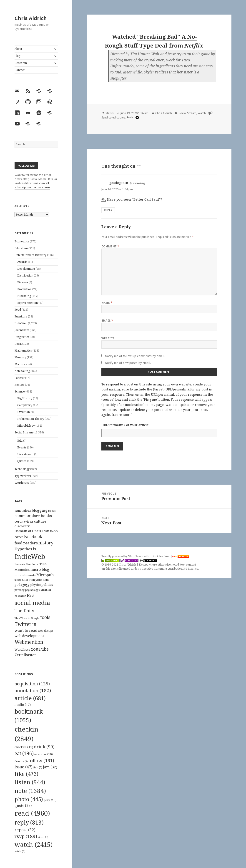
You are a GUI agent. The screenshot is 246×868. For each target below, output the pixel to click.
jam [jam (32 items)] (50, 767)
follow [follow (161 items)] (41, 760)
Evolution (24, 412)
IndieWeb (21, 323)
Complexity (25, 405)
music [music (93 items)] (18, 580)
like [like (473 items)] (26, 774)
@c (104, 199)
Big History (25, 398)
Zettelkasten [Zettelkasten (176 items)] (26, 655)
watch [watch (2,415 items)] (34, 844)
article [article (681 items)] (30, 698)
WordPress (22, 483)
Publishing (24, 296)
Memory (20, 357)
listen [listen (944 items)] (30, 782)
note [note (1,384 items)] (30, 791)
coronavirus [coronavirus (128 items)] (24, 521)
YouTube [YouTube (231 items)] (40, 649)
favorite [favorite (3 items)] (21, 761)
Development (26, 269)
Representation (28, 303)
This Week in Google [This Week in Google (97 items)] (27, 618)
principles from (170, 556)
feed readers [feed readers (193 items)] (26, 543)
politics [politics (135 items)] (47, 585)
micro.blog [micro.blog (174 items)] (40, 569)
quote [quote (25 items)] (23, 805)
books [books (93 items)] (52, 511)
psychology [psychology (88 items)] (32, 590)
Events (22, 447)
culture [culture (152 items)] (40, 521)
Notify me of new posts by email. (128, 363)
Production (24, 289)
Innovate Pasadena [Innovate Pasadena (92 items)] (26, 564)
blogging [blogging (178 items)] (40, 510)
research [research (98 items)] (20, 596)
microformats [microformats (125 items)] (25, 575)
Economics (22, 241)
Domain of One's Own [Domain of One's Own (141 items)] (32, 531)
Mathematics (23, 351)
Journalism (22, 330)
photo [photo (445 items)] (29, 799)
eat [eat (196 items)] (24, 753)
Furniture (21, 316)
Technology (22, 469)
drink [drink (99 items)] (44, 747)
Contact (20, 70)
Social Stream (24, 432)
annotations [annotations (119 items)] (23, 511)
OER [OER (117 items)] (25, 580)
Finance (23, 282)
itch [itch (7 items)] (38, 767)
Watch (202, 113)
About (18, 49)
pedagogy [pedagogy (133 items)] (22, 585)
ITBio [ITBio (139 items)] (43, 564)
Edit (20, 441)
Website (108, 338)
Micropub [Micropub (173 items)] (45, 575)
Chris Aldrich (31, 18)
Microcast (21, 364)
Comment (110, 246)
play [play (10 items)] (50, 800)
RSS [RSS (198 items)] (30, 595)
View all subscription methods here (32, 185)
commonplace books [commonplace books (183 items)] (33, 516)
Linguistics (22, 337)
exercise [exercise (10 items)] (44, 754)
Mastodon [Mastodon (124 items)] (22, 570)
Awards (22, 262)
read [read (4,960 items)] (32, 813)
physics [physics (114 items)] (35, 585)
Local (18, 344)
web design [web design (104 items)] (45, 631)
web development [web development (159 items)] (29, 636)
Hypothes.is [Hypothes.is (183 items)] (25, 549)
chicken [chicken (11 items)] (24, 747)
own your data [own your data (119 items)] (39, 580)
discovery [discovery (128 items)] (22, 526)
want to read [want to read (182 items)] (26, 630)
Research (21, 63)
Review (19, 385)
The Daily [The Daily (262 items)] (24, 610)
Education (21, 248)
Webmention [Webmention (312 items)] (29, 642)
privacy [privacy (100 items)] (20, 590)
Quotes (22, 461)
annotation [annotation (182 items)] (33, 690)
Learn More (122, 415)
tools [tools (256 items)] (45, 617)
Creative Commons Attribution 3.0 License (170, 569)
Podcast (20, 378)
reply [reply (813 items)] (29, 822)
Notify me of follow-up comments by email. (135, 356)
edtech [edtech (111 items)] (19, 537)
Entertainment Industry (30, 255)
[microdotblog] (137, 118)
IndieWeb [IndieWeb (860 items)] (30, 556)
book (130, 117)
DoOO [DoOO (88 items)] (54, 531)
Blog (17, 56)
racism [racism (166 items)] (45, 589)
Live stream (25, 454)
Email (107, 321)
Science (20, 391)
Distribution (25, 275)
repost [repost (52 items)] (25, 830)
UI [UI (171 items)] (34, 625)
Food (18, 310)
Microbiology (26, 426)
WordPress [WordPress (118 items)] (22, 649)
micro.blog (139, 183)
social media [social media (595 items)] (32, 603)
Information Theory (31, 419)
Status (110, 113)
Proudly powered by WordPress (122, 556)
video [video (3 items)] (43, 837)
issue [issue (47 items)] (24, 767)
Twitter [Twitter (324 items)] (23, 624)
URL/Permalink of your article (125, 425)
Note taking (22, 371)
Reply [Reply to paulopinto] (108, 210)
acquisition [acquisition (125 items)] (32, 684)
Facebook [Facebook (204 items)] (33, 536)
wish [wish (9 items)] (20, 851)
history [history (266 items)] (46, 543)
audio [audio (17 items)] (23, 704)
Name (107, 303)
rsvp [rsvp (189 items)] (26, 836)
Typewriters (23, 476)
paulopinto (119, 183)
